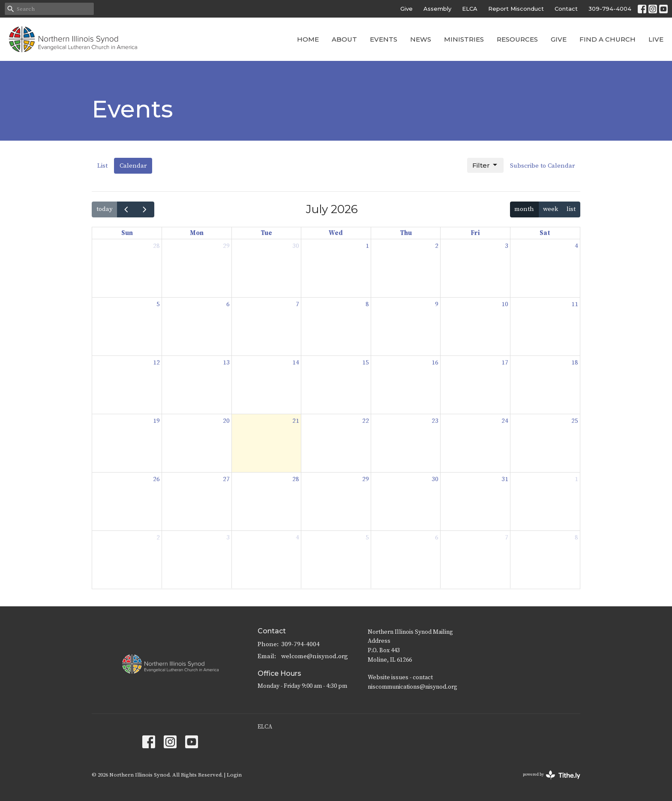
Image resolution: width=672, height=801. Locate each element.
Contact (566, 9)
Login (234, 775)
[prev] (126, 209)
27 (226, 479)
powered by (552, 775)
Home (308, 39)
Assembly (437, 9)
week (550, 209)
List (102, 166)
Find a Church (607, 39)
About (344, 39)
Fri (475, 233)
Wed (336, 233)
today (105, 209)
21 (296, 421)
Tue (266, 233)
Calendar (133, 166)
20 (226, 421)
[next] (145, 209)
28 (156, 246)
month (524, 209)
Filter (485, 165)
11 (575, 304)
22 (366, 421)
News (421, 39)
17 (505, 363)
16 (435, 363)
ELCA (470, 9)
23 (435, 421)
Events (384, 39)
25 (575, 421)
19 (156, 421)
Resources (517, 39)
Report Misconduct (516, 9)
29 (226, 246)
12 (156, 363)
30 (296, 246)
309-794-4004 (610, 9)
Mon (197, 233)
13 (226, 363)
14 (296, 363)
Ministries (464, 39)
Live (656, 39)
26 (156, 479)
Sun (127, 233)
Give (406, 9)
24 (505, 421)
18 (575, 363)
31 (505, 479)
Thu (406, 233)
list (571, 209)
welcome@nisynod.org (315, 656)
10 (505, 304)
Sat (545, 233)
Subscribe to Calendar (542, 166)
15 (366, 363)
